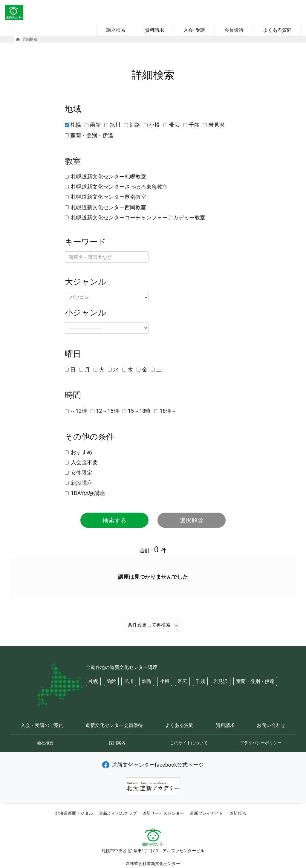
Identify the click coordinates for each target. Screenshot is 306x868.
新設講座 (82, 483)
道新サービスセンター (163, 813)
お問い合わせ (271, 725)
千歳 (194, 125)
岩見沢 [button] (221, 681)
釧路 (135, 125)
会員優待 (234, 30)
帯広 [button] (182, 681)
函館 (95, 125)
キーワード (85, 242)
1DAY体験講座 (88, 493)
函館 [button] (111, 681)
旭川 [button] (129, 681)
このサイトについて (189, 743)
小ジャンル (86, 313)
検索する (114, 520)
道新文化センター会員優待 (114, 725)
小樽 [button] (165, 681)
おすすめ (82, 452)
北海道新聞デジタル (74, 813)
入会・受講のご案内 (42, 725)
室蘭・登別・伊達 (92, 135)
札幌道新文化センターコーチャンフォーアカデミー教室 (138, 217)
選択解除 (192, 520)
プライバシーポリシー (261, 743)
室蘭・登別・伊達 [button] (255, 681)
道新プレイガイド (206, 813)
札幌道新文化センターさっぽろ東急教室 (119, 187)
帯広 (174, 125)
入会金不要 (84, 462)
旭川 (115, 125)
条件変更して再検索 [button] (153, 625)
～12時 (79, 411)
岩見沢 (216, 125)
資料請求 (154, 30)
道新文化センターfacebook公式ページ (153, 765)
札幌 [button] (93, 681)
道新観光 (238, 813)
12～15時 (107, 411)
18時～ (168, 411)
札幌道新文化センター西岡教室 (108, 207)
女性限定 (82, 473)
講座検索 (116, 30)
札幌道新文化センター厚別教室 (108, 197)
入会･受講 (194, 30)
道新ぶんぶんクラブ (118, 813)
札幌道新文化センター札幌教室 (108, 176)
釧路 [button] (147, 681)
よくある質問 (277, 30)
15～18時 (139, 411)
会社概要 (45, 743)
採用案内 (117, 743)
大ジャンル (86, 282)
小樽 (154, 125)
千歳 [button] (200, 681)
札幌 (76, 125)
